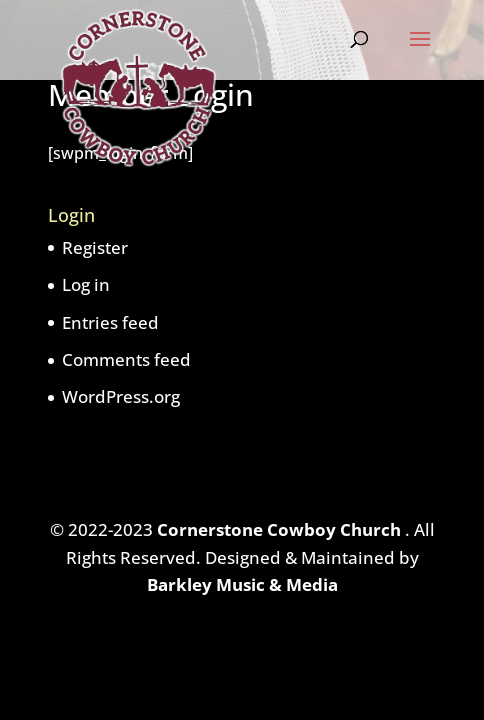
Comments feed (126, 359)
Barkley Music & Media (242, 584)
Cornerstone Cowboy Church (281, 529)
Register (95, 247)
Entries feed (110, 322)
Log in (86, 284)
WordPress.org (121, 396)
